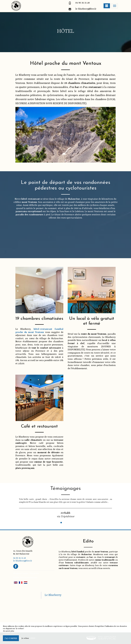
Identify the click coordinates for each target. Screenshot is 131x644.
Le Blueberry (53, 595)
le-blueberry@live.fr (86, 9)
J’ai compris (11, 638)
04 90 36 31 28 (82, 3)
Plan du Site (34, 573)
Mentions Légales (21, 573)
